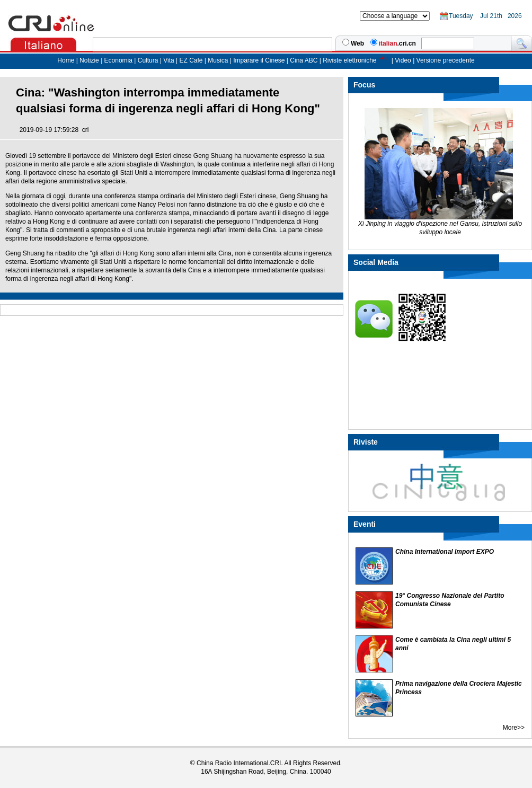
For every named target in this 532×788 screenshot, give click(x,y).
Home (66, 60)
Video (403, 60)
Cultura (148, 60)
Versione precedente (446, 60)
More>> (514, 728)
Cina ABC (304, 60)
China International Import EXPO (445, 552)
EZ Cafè (190, 60)
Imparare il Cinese (259, 60)
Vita (170, 60)
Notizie (89, 60)
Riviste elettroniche (349, 60)
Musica (219, 60)
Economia (118, 60)
